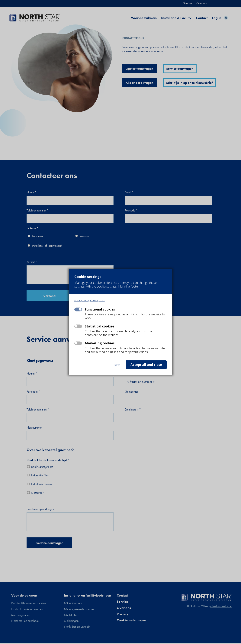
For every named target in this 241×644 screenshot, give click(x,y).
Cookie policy (98, 301)
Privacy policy (82, 301)
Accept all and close (146, 365)
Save (117, 365)
